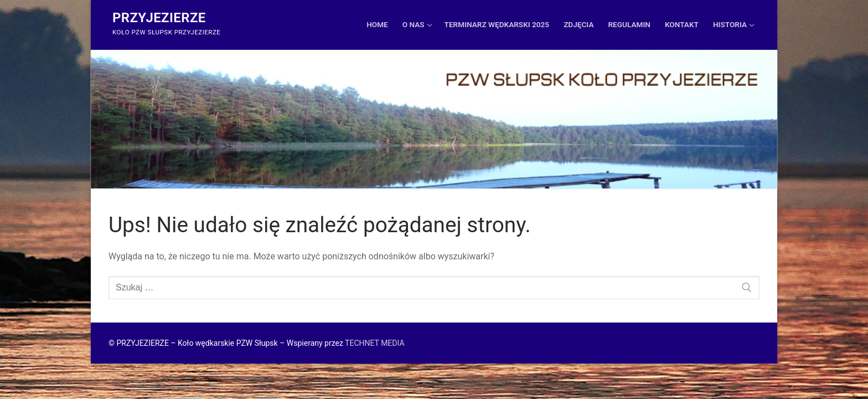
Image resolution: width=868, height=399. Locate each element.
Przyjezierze (159, 18)
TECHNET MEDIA (374, 343)
